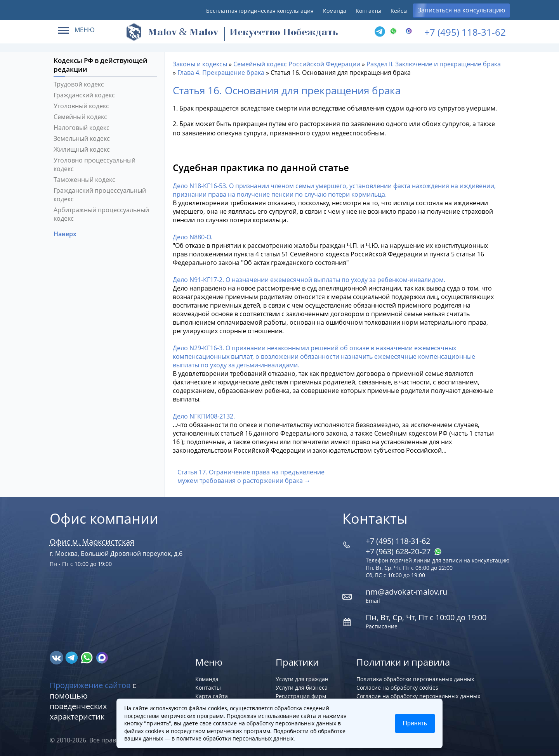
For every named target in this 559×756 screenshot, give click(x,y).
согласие (225, 723)
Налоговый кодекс (82, 128)
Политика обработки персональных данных (415, 679)
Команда (335, 11)
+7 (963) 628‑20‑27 (404, 551)
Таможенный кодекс (84, 180)
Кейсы (399, 11)
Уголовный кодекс (81, 106)
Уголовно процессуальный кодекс (95, 164)
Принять (415, 723)
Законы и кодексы (200, 64)
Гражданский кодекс (84, 95)
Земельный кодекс (82, 138)
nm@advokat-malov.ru (406, 592)
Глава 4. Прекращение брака (221, 73)
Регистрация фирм (301, 696)
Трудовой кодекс (79, 84)
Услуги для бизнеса (302, 688)
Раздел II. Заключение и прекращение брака (434, 64)
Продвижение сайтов (90, 685)
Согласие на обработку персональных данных (418, 696)
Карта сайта (212, 696)
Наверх (66, 234)
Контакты (368, 11)
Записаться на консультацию (461, 10)
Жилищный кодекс (82, 149)
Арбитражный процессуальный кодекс (101, 214)
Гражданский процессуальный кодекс (100, 195)
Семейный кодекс (80, 117)
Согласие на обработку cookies (397, 688)
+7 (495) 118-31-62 (465, 32)
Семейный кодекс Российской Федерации (297, 64)
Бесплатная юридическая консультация (260, 11)
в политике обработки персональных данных (233, 738)
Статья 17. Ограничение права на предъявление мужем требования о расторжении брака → (251, 476)
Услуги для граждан (302, 679)
